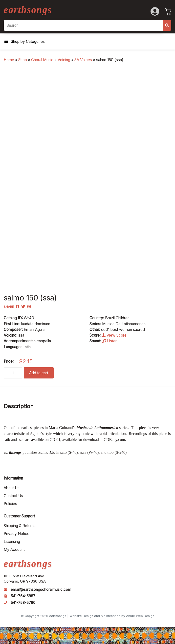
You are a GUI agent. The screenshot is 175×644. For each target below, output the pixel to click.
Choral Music (42, 60)
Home (9, 60)
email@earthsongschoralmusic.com (41, 590)
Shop (23, 60)
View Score (114, 335)
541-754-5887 (23, 596)
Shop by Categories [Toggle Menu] (24, 41)
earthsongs (28, 10)
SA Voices (83, 60)
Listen (110, 341)
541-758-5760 (23, 603)
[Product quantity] (13, 373)
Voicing (64, 60)
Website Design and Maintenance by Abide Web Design (112, 616)
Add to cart (39, 373)
